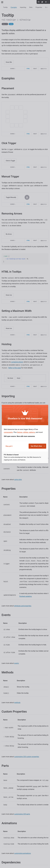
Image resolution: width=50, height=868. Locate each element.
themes (20, 432)
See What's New (38, 446)
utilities (26, 432)
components (8, 432)
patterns (32, 432)
